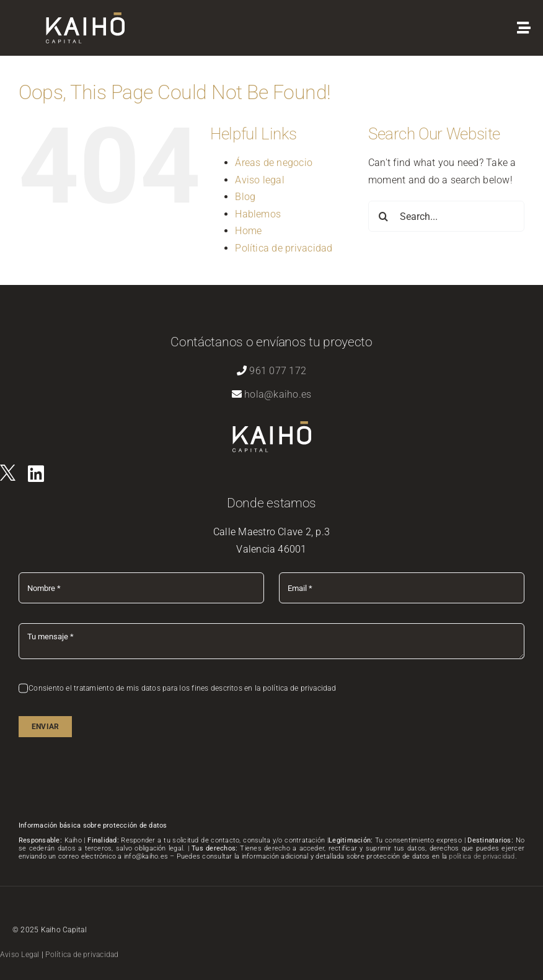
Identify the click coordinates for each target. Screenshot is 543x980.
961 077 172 (278, 371)
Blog (245, 197)
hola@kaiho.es (278, 394)
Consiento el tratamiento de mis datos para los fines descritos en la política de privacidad (182, 688)
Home (248, 231)
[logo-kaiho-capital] (85, 17)
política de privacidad (482, 856)
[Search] (384, 216)
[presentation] (113, 781)
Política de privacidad (284, 248)
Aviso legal (260, 180)
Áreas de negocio (274, 163)
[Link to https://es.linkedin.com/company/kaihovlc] (36, 474)
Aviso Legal (20, 955)
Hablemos (258, 214)
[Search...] (446, 216)
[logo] (8, 469)
